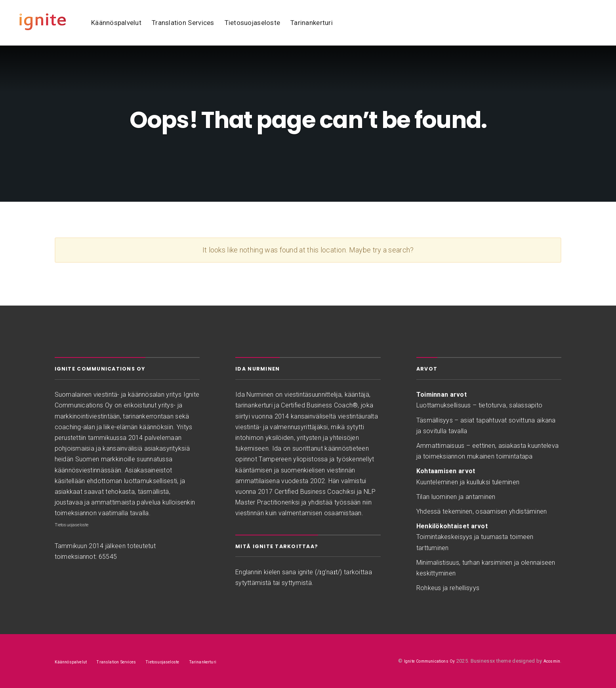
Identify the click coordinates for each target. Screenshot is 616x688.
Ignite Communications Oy (419, 661)
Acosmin (549, 661)
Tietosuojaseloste (253, 23)
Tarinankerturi (312, 23)
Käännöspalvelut (116, 23)
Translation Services (183, 23)
